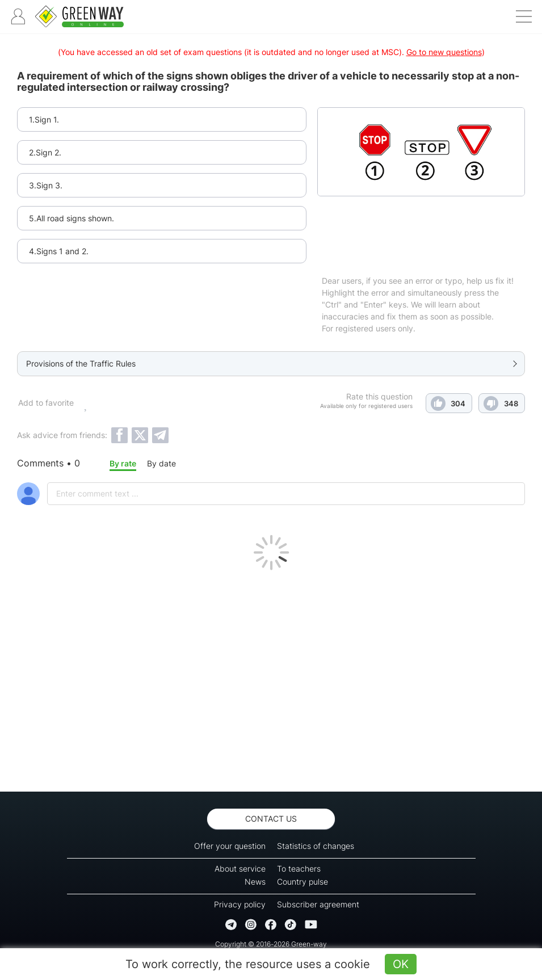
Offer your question (230, 846)
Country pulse (302, 882)
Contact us (271, 819)
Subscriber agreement (318, 904)
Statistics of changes (316, 846)
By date (161, 463)
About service (240, 868)
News (255, 882)
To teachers (299, 868)
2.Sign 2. (45, 152)
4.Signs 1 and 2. (59, 251)
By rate (123, 463)
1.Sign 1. (44, 119)
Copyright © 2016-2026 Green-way (271, 944)
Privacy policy (240, 904)
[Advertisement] (271, 678)
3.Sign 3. (46, 185)
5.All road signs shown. (72, 218)
